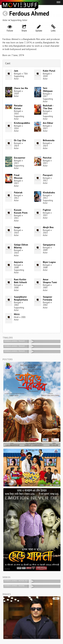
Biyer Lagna (49, 262)
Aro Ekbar (48, 123)
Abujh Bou (48, 227)
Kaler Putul (49, 71)
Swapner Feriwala (47, 298)
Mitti (17, 314)
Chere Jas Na (21, 88)
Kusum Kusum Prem (21, 211)
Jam (16, 71)
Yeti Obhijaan (48, 90)
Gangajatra (49, 245)
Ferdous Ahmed (29, 13)
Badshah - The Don (48, 107)
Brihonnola (49, 140)
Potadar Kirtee (18, 107)
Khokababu (49, 192)
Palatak (18, 192)
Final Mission (18, 177)
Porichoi (47, 158)
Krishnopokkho (22, 123)
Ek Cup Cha (20, 140)
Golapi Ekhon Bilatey (21, 246)
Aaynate (18, 262)
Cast (8, 63)
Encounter (20, 158)
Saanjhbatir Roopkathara (21, 298)
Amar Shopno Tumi (50, 281)
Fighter (47, 210)
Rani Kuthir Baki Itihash (20, 281)
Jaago (17, 227)
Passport (48, 175)
